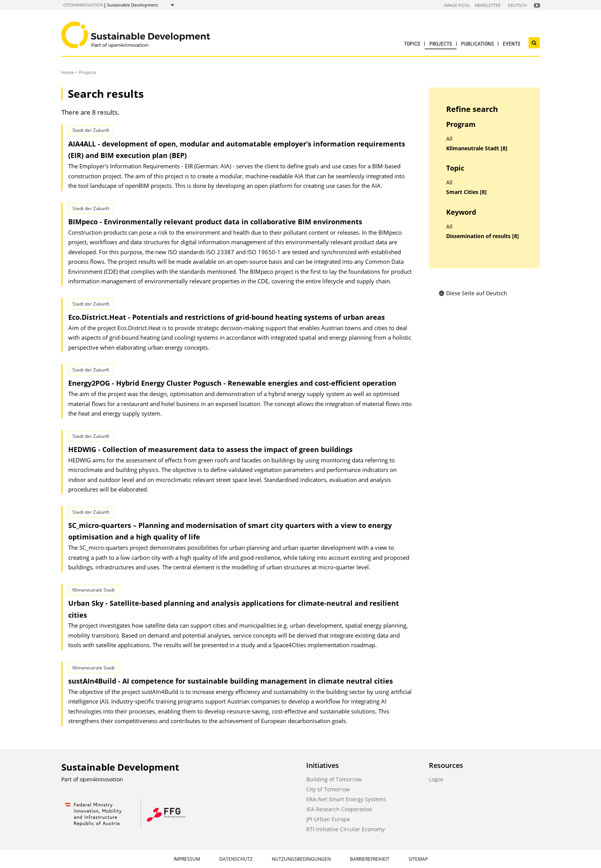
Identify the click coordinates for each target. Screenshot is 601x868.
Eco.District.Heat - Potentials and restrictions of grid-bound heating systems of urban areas (227, 317)
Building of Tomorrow (334, 779)
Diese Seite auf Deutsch (473, 293)
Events (512, 44)
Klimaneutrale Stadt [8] (477, 148)
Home (68, 72)
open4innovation (83, 5)
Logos (436, 779)
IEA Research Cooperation (339, 809)
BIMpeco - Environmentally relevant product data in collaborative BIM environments (215, 222)
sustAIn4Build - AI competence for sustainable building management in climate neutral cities (231, 681)
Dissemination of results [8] (483, 236)
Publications (477, 44)
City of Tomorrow (328, 789)
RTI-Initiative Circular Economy (346, 829)
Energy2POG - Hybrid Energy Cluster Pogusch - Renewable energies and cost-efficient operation (232, 383)
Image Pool (457, 5)
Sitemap (418, 859)
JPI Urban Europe (328, 819)
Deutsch (517, 5)
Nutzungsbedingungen (301, 859)
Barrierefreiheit (370, 859)
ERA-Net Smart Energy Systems (346, 799)
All (449, 139)
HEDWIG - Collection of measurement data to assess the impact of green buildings (210, 449)
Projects (441, 44)
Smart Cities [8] (466, 192)
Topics (412, 44)
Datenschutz (236, 859)
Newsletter (488, 5)
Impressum (187, 859)
